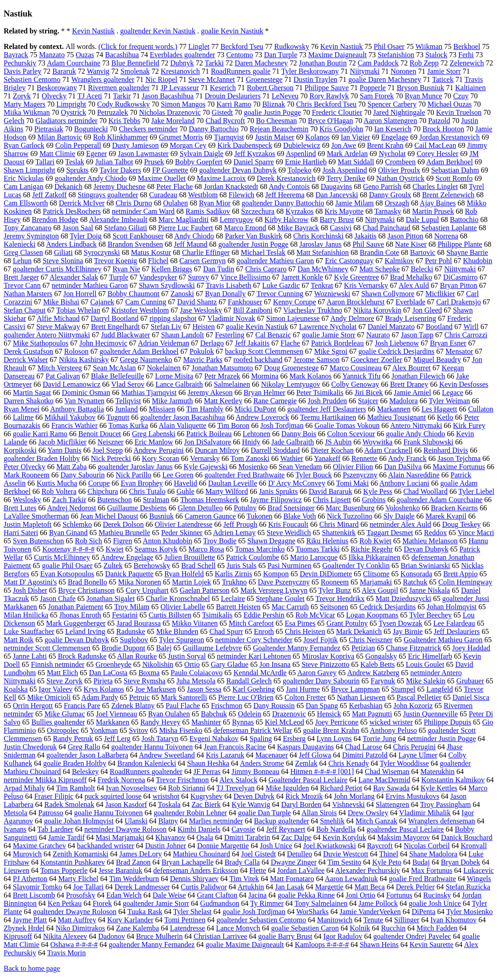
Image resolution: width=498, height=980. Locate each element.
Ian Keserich (393, 129)
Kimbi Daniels (199, 829)
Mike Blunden (177, 631)
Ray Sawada (391, 788)
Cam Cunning (145, 302)
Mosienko (253, 467)
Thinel (389, 854)
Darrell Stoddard (275, 450)
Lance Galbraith (179, 384)
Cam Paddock (378, 63)
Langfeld (440, 689)
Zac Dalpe (296, 837)
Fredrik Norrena (121, 780)
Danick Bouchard (466, 837)
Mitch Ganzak (376, 821)
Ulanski (136, 821)
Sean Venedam (300, 467)
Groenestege (264, 79)
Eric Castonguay (349, 261)
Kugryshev (207, 796)
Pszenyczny (360, 475)
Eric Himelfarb (430, 656)
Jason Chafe (58, 598)
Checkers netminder (148, 129)
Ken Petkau (65, 903)
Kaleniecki (19, 244)
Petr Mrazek (222, 376)
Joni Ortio (361, 895)
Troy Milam (132, 607)
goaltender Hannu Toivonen (152, 747)
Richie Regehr (372, 549)
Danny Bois (299, 434)
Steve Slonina (63, 261)
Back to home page (32, 968)
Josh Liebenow (397, 343)
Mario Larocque (314, 557)
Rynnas (243, 722)
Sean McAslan (115, 368)
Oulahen (175, 203)
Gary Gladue (230, 664)
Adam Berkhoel (449, 162)
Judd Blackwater (125, 335)
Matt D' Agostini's (30, 582)
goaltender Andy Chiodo (91, 178)
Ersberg (294, 739)
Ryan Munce (424, 96)
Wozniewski (332, 294)
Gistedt (222, 112)
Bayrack (16, 55)
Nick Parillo (133, 475)
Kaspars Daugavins (306, 747)
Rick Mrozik (304, 796)
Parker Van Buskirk (254, 236)
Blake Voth (300, 516)
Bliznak (274, 104)
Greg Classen (23, 252)
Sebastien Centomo (32, 79)
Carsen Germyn (203, 261)
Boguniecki (91, 129)
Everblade (410, 302)
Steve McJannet (212, 79)
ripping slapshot (173, 318)
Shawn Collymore (388, 294)
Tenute (373, 920)
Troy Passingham (446, 804)
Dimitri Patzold (365, 755)
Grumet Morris (181, 137)
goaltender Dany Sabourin (321, 681)
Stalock (436, 55)
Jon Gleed (427, 310)
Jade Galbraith (293, 442)
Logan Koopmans (372, 615)
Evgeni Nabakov (214, 739)
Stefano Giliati (126, 228)
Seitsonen (334, 607)
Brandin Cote (379, 252)
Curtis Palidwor (204, 887)
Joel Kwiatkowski (330, 846)
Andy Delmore (352, 318)
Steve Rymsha (145, 681)
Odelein (249, 714)
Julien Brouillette (190, 557)
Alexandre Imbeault (118, 219)
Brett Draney (409, 384)
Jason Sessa (204, 689)
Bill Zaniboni (253, 310)
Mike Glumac (65, 714)
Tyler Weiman (449, 401)
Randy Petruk (73, 739)
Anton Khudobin (168, 541)
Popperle (373, 88)
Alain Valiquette (182, 425)
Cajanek (102, 302)
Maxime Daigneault (338, 55)
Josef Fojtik (320, 640)
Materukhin (438, 772)
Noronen (403, 71)
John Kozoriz (413, 706)
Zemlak (306, 763)
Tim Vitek (244, 879)
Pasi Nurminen (290, 566)
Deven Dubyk (254, 796)
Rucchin (393, 928)
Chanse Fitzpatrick (413, 648)
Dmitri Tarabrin (247, 837)
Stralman (156, 500)
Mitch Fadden (437, 928)
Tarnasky (388, 211)
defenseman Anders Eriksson (196, 870)
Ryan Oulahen (169, 714)
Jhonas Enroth (80, 615)
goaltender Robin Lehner (190, 813)
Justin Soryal (187, 656)
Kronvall (474, 846)
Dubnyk (182, 63)
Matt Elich (62, 673)
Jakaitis (366, 236)
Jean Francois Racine (235, 747)
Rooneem (335, 582)
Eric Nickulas (24, 178)
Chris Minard (339, 524)
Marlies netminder (216, 821)
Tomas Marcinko (260, 549)
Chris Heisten (305, 631)
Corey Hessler (437, 154)
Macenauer (271, 755)
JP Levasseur (180, 88)
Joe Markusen (156, 689)
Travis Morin (66, 953)
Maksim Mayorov (403, 837)
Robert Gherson (270, 88)
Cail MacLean (435, 145)
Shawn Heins (379, 945)
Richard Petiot (341, 788)
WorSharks (313, 912)
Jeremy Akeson (210, 393)
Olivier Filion (353, 467)
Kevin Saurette (432, 945)
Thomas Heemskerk (209, 500)
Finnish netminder (58, 664)
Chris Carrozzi (466, 335)
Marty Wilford (227, 491)
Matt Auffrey (77, 920)
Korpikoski (20, 450)
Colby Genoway (355, 384)
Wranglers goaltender (103, 79)
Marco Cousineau (356, 368)
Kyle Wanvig (251, 804)
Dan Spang (322, 706)
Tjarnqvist (229, 137)
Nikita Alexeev (65, 936)
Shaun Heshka (208, 763)
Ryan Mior (215, 203)
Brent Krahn (385, 145)
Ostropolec (63, 730)
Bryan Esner (448, 343)
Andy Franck (407, 458)
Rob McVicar (315, 615)
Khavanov (170, 837)
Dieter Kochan (332, 450)
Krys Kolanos (104, 689)
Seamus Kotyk (156, 549)
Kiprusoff (18, 936)
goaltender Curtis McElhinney (57, 269)
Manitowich (335, 920)
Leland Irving (85, 631)
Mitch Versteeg (60, 368)
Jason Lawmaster (143, 154)
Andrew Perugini (159, 450)
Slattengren (392, 804)
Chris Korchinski (318, 236)
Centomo (240, 55)
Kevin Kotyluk (345, 837)
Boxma (149, 673)
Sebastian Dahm (455, 170)
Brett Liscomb (34, 895)
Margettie (329, 887)
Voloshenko (402, 508)
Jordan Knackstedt (231, 187)
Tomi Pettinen (185, 920)
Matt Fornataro (292, 879)
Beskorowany (57, 88)
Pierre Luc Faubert (186, 228)
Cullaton (481, 409)
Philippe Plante (460, 244)
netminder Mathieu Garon (90, 285)
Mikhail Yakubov (70, 417)
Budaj (421, 862)
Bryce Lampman (355, 689)
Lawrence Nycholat (328, 327)
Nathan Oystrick (400, 178)
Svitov (138, 730)
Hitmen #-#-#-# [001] (322, 772)
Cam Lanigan (24, 187)
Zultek (113, 566)
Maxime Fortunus (459, 467)
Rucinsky (437, 895)
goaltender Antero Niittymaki (47, 335)
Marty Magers (25, 104)
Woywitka (377, 442)
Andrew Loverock (262, 417)
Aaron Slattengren (391, 121)
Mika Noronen (140, 582)
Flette (257, 870)
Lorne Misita (174, 376)
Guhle (185, 491)
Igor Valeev (55, 689)
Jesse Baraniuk (120, 870)
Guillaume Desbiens (137, 508)
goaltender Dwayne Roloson (75, 912)
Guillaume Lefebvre (212, 648)
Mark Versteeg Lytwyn (274, 590)
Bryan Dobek (460, 862)
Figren (123, 541)
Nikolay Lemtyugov (291, 384)
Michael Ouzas (449, 104)
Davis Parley (22, 71)
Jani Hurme (303, 689)
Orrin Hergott (33, 706)
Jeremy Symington (31, 236)
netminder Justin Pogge (442, 739)
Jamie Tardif (66, 837)
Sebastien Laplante (449, 228)
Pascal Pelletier (419, 697)
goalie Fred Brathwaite (423, 879)
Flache (290, 343)
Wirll (471, 327)
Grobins (374, 500)
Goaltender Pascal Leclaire (308, 780)
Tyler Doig (86, 236)
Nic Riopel (161, 79)
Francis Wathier (74, 425)
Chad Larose (364, 747)
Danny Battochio (214, 129)
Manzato (52, 55)
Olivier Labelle (183, 607)
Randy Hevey (160, 722)
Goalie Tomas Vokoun (347, 425)
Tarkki (214, 63)
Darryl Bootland (115, 318)
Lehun (22, 261)
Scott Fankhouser (138, 236)
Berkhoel (467, 46)
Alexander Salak (74, 277)
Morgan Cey (188, 145)
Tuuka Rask (145, 912)
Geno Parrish (382, 187)
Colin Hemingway (465, 582)
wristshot (166, 796)
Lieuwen (16, 870)
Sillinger (407, 920)
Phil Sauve (368, 244)
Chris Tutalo (148, 491)
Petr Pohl (438, 261)
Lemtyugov (236, 219)
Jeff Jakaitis (252, 343)
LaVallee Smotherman (36, 516)
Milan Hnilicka (26, 615)
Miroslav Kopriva (328, 656)
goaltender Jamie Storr (156, 903)
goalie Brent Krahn (331, 730)
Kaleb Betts (378, 664)
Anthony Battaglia (77, 409)
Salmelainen (232, 384)
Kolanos (317, 137)
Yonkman (104, 730)
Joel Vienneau (116, 714)
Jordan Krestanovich (449, 137)
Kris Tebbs (124, 121)
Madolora (404, 401)
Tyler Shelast (192, 912)
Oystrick (74, 112)
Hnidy (251, 442)
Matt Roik (19, 640)
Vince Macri (476, 533)
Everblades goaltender (183, 55)
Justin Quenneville (431, 714)
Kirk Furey (469, 425)
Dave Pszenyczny (284, 582)
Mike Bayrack (298, 228)
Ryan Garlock (24, 145)
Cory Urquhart (147, 590)
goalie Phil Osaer (67, 566)
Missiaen (162, 409)
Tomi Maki (353, 483)
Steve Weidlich (289, 533)
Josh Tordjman (282, 425)
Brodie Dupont (123, 648)
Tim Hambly (205, 409)
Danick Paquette (129, 574)
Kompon (276, 574)
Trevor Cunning (280, 294)
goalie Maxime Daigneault (245, 945)
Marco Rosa (206, 549)
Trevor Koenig (115, 261)
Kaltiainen (471, 88)
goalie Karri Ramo (40, 434)
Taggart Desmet (390, 533)
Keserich (223, 88)
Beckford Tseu (242, 46)
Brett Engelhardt (115, 327)
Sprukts (77, 170)
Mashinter (206, 722)
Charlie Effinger (206, 252)
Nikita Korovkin (377, 310)
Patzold (439, 121)
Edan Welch (124, 895)
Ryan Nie (126, 269)
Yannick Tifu (361, 376)
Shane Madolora (433, 854)
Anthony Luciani (404, 483)
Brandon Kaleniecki (147, 763)
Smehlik (332, 821)
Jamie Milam (355, 203)
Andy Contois (289, 187)
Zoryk (22, 96)
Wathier (292, 458)
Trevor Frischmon (182, 780)
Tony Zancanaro (27, 228)
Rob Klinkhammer (120, 137)
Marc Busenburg (350, 508)
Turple (119, 277)
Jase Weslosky (201, 310)
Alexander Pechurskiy (367, 870)
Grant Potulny (347, 623)
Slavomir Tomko (37, 887)
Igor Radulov (343, 936)
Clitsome (376, 574)
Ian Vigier (356, 137)
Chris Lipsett (332, 500)
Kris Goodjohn (341, 129)
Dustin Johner (166, 846)
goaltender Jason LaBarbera (87, 755)
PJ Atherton (30, 879)
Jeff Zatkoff (49, 195)
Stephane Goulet (280, 598)
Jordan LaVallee (301, 870)
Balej (164, 648)
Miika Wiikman (27, 112)
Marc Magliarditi (184, 219)
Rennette (364, 458)
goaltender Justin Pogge (254, 244)
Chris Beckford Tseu (326, 104)
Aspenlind (301, 154)
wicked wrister (391, 722)
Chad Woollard (425, 491)
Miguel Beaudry (437, 360)
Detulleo (299, 854)
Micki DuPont (255, 409)
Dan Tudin (219, 269)
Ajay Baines (438, 203)
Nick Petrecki (111, 458)
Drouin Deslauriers (233, 96)
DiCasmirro (460, 277)
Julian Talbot (114, 162)
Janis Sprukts (278, 491)
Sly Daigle (399, 516)
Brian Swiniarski (426, 566)
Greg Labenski (154, 434)
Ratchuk (415, 582)
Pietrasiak (49, 129)
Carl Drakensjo (458, 302)
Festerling (230, 335)
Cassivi (341, 228)
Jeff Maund (191, 244)
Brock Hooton (443, 129)
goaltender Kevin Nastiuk (158, 31)
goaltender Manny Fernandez (151, 945)
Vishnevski (348, 804)
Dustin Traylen (316, 79)
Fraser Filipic (54, 796)
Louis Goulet (425, 664)
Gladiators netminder (66, 121)
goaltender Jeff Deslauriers (327, 409)
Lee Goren (178, 475)
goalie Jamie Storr (328, 335)
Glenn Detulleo (200, 508)
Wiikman (429, 46)
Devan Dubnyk (426, 549)
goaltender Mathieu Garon (275, 261)
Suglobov (134, 640)
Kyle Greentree (356, 277)
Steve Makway (58, 327)
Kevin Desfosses (464, 384)
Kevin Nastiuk (93, 31)
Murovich (27, 854)
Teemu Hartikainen (328, 417)
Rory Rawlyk (329, 96)
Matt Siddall (356, 162)
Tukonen (259, 516)
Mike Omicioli (49, 697)
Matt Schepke (379, 269)
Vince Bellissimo (245, 277)
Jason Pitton (405, 236)
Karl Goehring (254, 689)
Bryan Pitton (458, 285)
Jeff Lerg (117, 739)
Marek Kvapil (446, 516)
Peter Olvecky (25, 467)
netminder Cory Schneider (254, 640)
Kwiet (114, 549)
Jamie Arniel (413, 393)
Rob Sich (89, 541)
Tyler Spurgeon (182, 640)
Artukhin (251, 887)
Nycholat (392, 154)
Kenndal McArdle (260, 673)
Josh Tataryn (160, 739)
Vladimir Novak (231, 318)
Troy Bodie (220, 541)
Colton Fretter (305, 697)
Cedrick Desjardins (387, 607)
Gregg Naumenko (146, 360)
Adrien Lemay (234, 533)
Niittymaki (460, 269)
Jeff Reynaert (286, 829)
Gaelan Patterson (205, 590)
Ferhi (466, 55)
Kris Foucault (288, 524)
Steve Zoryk (64, 681)
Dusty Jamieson (136, 145)
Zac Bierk (206, 804)
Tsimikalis (217, 615)
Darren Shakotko (29, 401)
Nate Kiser (411, 244)
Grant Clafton (217, 895)
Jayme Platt (30, 920)
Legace (453, 393)
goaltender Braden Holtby (42, 458)
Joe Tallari (88, 887)
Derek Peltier (415, 887)
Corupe (99, 483)
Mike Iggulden (287, 788)
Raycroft (380, 846)
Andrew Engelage (127, 557)
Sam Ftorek (377, 96)
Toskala (170, 804)
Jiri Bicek (369, 393)
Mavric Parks (203, 360)
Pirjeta (103, 681)
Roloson (76, 351)
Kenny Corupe (295, 302)
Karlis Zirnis (233, 574)
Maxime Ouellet (162, 178)
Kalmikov (399, 261)
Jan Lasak (290, 887)
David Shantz (197, 302)
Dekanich (68, 187)
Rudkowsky (292, 46)
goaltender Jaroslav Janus (135, 467)
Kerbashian (366, 706)
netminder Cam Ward (143, 211)
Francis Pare (82, 706)
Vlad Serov (128, 384)
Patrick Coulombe (252, 557)
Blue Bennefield (135, 63)
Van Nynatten (85, 401)
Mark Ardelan (347, 154)
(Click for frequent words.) (138, 46)
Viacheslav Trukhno (312, 310)
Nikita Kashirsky (84, 360)
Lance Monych (238, 928)
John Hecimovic (103, 343)
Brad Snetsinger (291, 508)
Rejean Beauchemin (279, 129)
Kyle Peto (387, 862)
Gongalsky (381, 656)
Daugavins (336, 187)
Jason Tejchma (459, 458)
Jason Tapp (417, 335)
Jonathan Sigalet (111, 598)
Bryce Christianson (86, 590)
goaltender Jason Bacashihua (183, 417)
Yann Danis (64, 450)
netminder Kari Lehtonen (254, 656)
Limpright (71, 104)
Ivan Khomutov (453, 920)
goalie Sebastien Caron (305, 928)
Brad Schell (199, 566)
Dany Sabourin (82, 475)
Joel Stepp (108, 450)
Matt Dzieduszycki (403, 598)
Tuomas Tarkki (317, 549)
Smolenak (135, 71)
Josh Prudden (328, 401)
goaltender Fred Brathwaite (244, 475)
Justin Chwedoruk (30, 747)
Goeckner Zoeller (376, 360)
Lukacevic (479, 870)
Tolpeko (299, 170)
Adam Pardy (99, 697)
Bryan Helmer (265, 393)
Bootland (439, 327)
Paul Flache (183, 706)
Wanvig (98, 71)
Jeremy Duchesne (119, 187)
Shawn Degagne (271, 541)
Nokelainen (164, 368)
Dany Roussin (274, 706)
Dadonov (112, 936)
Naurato (378, 335)
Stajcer (368, 401)
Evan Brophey (142, 483)
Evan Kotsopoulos (67, 574)
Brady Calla (242, 862)
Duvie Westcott (345, 854)
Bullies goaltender (58, 722)
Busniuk (161, 516)
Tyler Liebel (476, 491)
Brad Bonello (88, 582)
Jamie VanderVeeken (370, 912)
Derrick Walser (26, 360)
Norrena (446, 236)
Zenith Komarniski (80, 854)
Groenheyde (113, 664)
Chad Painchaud (386, 228)
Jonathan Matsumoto (222, 368)
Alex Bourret (411, 368)
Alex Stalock (238, 780)
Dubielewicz (302, 145)
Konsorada (416, 574)
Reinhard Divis (446, 450)
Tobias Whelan (78, 310)
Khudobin (478, 261)
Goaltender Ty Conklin (356, 566)
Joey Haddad (471, 648)
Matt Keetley (223, 401)
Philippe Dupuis (448, 722)
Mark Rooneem (27, 475)
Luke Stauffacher (29, 631)
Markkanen (112, 722)
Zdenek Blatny (133, 706)
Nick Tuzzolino (350, 516)
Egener (96, 154)
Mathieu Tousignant (397, 417)
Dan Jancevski (337, 195)
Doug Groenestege (291, 368)
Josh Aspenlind (345, 170)
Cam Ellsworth (26, 203)
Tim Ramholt (75, 788)
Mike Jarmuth (172, 401)
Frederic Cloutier (337, 112)
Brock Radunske (82, 656)
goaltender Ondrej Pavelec (412, 936)
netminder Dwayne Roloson (126, 829)
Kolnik (360, 928)
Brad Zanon (133, 862)
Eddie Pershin (264, 615)
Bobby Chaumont (134, 294)
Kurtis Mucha (57, 483)
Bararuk (64, 71)
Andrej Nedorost (72, 508)
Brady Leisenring (411, 318)
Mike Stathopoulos (41, 343)
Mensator (459, 351)
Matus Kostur (151, 252)
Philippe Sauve (327, 88)
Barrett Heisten (238, 607)
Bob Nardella (336, 829)
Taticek (443, 79)
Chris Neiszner (371, 640)
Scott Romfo (454, 178)
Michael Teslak (263, 252)
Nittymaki (380, 219)
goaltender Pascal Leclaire (405, 829)
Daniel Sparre (254, 162)
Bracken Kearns (454, 508)
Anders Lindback (71, 244)
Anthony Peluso (393, 730)
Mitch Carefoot (251, 623)
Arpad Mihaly (24, 788)
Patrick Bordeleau (337, 343)
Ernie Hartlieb (306, 162)
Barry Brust (337, 219)
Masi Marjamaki (120, 837)
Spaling (261, 739)
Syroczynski (102, 252)
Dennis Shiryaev (194, 879)
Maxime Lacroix (221, 178)
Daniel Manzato (391, 327)
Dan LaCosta (108, 673)
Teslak (75, 162)
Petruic (140, 697)
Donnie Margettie (223, 846)
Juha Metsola (196, 681)
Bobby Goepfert (199, 162)
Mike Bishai (61, 302)
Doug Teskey (461, 524)
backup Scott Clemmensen (264, 351)
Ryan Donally (226, 294)
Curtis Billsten (170, 615)
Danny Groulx (390, 195)
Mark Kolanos (311, 376)
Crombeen (401, 162)
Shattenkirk (339, 533)
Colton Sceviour (351, 434)
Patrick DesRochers (72, 211)
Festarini (125, 615)
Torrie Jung (380, 739)
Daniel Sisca (471, 697)
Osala (205, 837)
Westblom (203, 195)
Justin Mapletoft (27, 524)
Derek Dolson (123, 524)
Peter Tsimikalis (320, 393)
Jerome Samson (316, 360)
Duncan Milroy (217, 450)
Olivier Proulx (399, 170)
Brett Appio (460, 574)
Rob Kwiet (375, 541)
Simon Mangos (183, 104)
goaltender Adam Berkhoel (139, 351)
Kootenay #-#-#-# (68, 549)
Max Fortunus (432, 870)
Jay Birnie (408, 631)
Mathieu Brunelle (124, 533)
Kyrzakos (299, 211)
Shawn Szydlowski (167, 285)
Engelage (395, 137)
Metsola (16, 813)
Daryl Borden (301, 804)
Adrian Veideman (164, 343)
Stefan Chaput (25, 310)
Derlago (212, 343)
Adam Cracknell (388, 450)
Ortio (192, 664)
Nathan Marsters (28, 294)
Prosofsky (81, 895)
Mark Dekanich (359, 631)
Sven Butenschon (38, 541)
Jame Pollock (378, 903)
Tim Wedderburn (134, 879)
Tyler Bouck (314, 475)
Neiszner (111, 442)
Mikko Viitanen (195, 623)
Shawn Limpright (29, 170)
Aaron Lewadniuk (351, 879)
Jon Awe (344, 145)
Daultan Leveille (233, 483)
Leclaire (233, 598)
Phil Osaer (389, 46)
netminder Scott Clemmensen (47, 648)
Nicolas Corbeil (427, 846)
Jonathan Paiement (76, 607)
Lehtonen (257, 434)
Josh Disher (30, 590)
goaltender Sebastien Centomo (261, 920)
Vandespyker (158, 277)
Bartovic (423, 252)
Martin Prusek (433, 211)
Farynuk (383, 681)
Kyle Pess (378, 491)
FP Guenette (170, 170)
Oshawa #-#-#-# (74, 945)
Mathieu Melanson (430, 541)
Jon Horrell (80, 294)
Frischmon (227, 706)
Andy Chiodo (194, 236)
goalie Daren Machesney (385, 79)
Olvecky (54, 96)
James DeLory (140, 854)
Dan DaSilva (403, 467)
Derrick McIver (82, 203)
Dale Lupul (422, 219)
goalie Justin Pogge (272, 112)
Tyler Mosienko (470, 912)
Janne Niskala (430, 590)
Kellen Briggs (172, 269)
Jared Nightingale (399, 112)
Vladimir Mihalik (425, 813)
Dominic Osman (86, 393)
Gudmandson (220, 903)
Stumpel (403, 689)
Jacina (257, 895)
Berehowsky (152, 566)
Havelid (186, 483)
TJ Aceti (90, 96)
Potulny (245, 508)
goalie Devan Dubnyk (77, 640)
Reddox (436, 533)
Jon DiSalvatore (208, 442)
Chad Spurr (226, 631)
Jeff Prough (240, 524)
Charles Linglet (435, 187)
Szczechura (258, 211)
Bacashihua (122, 55)
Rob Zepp (424, 63)
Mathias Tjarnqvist (149, 393)
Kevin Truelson (459, 112)
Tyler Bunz (335, 590)
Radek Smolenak (69, 804)
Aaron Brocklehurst (356, 302)
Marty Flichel (78, 879)
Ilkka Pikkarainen (375, 557)
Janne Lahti (30, 656)
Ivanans (15, 829)
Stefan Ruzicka (468, 887)
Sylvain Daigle (202, 154)
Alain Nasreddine (414, 475)
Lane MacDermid (384, 780)
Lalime (23, 417)
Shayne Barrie (467, 252)
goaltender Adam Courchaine (440, 500)
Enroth (264, 631)
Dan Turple (280, 55)
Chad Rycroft (225, 121)
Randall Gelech (249, 681)
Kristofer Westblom (140, 310)
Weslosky (27, 500)
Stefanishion (396, 55)
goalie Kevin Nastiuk (232, 31)
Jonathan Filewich (419, 376)
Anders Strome (262, 763)
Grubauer (470, 681)
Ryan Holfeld (184, 574)
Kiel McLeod (285, 722)
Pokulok (202, 351)
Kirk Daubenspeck (245, 145)
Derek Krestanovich (286, 178)
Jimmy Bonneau (255, 772)
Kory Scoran (161, 458)
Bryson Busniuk (421, 88)
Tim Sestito (345, 862)
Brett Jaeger (21, 277)
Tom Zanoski (250, 458)
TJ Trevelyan (235, 788)
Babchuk (214, 714)
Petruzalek (113, 112)
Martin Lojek (192, 582)
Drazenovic (289, 714)
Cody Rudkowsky (123, 104)
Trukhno (234, 582)
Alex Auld (414, 285)
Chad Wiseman (387, 772)
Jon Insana (275, 664)
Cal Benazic (273, 335)
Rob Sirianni (187, 788)
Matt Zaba (71, 467)
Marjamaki (376, 582)
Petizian (363, 648)
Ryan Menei (22, 409)
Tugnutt (118, 417)
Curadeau (163, 195)
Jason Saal (78, 228)
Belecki (422, 269)
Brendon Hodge (55, 219)
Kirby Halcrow (286, 219)
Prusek (154, 162)
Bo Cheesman (276, 121)
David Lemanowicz (71, 384)
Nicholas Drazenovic (170, 112)
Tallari (45, 162)
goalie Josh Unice (435, 903)
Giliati (63, 252)
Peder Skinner (182, 533)
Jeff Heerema (285, 195)
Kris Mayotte (344, 211)
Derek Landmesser (142, 887)
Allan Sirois (319, 813)
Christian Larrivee (221, 936)
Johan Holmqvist (451, 607)
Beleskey (85, 772)
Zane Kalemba (137, 928)
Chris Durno (134, 203)
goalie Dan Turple (264, 813)
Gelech (14, 121)
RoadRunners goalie (241, 71)
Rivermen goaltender (119, 88)
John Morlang (354, 796)
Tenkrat (322, 285)
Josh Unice (276, 846)
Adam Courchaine (74, 63)
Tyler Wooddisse (404, 763)
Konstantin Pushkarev (73, 862)
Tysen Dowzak (401, 623)
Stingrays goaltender (108, 195)
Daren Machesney (261, 63)
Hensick (329, 714)
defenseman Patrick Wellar (253, 730)
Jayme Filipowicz (276, 500)
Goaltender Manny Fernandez (297, 648)
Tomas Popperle (64, 870)
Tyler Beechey (430, 615)
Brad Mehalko (411, 277)
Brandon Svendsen (135, 244)
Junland (126, 409)
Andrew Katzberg (373, 673)
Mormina (265, 376)
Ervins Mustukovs (413, 796)
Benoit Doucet (100, 434)
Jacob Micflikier (63, 442)
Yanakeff (327, 458)
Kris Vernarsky (366, 285)
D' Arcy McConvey (297, 483)
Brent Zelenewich (448, 195)
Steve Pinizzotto (325, 664)
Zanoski (182, 294)
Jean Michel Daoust (109, 516)
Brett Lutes (20, 508)
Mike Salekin (426, 681)
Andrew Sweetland (167, 755)
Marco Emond (245, 228)
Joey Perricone (337, 722)
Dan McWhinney (323, 269)
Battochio (464, 219)
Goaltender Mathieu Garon (443, 640)
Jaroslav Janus (320, 244)
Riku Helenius (327, 541)
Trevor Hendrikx (340, 598)
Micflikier (440, 294)
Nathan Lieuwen (361, 697)
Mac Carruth (290, 607)
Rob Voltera (59, 491)
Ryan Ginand (68, 533)
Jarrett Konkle (302, 277)
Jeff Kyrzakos (255, 154)
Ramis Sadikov (208, 211)
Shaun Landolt (182, 335)
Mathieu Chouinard (201, 854)
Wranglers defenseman (442, 821)
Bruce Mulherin (159, 936)
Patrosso (51, 813)
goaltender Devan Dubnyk (238, 170)
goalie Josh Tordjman (254, 912)
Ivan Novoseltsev (131, 788)
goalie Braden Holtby (75, 763)
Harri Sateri (21, 533)
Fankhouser (245, 302)
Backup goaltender (281, 821)
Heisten (204, 327)
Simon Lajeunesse (293, 318)
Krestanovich (180, 71)
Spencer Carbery (392, 104)
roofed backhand (258, 360)
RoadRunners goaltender (146, 772)
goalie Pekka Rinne (306, 895)
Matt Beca (370, 887)
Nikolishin (158, 664)
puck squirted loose (113, 796)
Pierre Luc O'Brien (246, 697)
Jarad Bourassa (138, 623)
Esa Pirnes (300, 623)
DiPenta (424, 912)
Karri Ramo (234, 104)
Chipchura (103, 491)
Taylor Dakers (120, 170)
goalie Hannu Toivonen (109, 813)
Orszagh (397, 203)
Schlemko (77, 524)
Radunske (131, 631)
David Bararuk (331, 491)
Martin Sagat (32, 393)
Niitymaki (365, 71)
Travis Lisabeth (228, 285)
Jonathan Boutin (323, 63)
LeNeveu (285, 96)
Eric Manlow (154, 442)
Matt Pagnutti (372, 714)
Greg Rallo (84, 747)
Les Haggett (439, 409)
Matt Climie (57, 154)
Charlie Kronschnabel (178, 598)
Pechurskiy (20, 63)
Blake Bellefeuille (118, 376)
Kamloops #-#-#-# (322, 945)
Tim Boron (233, 425)
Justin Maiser (275, 137)
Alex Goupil (380, 590)
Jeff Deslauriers (457, 631)
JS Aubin (338, 442)
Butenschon (115, 500)
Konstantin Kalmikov (453, 780)
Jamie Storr (444, 71)
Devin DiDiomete (326, 574)
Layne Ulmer (418, 755)
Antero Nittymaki (416, 425)
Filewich (241, 195)
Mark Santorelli (184, 697)
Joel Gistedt (258, 854)
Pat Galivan (63, 376)
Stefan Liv (166, 327)
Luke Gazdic (281, 285)
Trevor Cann (22, 285)
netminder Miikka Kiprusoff (45, 780)
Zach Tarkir (69, 500)
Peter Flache (175, 187)
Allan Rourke (137, 656)
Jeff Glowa (315, 755)
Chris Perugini (414, 747)
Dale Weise (169, 895)
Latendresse (187, 928)
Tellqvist (128, 401)
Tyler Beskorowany (310, 71)
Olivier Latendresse (184, 524)
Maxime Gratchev (39, 846)
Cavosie (243, 829)
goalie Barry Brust (285, 936)
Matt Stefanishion (323, 252)
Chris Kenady (349, 763)
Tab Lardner (55, 829)
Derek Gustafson (28, 351)
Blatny (168, 821)
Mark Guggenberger (76, 623)
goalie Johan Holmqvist (79, 821)
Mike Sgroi (331, 351)
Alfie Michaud (58, 318)
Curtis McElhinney (62, 557)
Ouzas (85, 55)
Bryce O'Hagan (330, 121)
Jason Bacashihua (167, 96)
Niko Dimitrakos (80, 928)
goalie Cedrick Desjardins (396, 351)
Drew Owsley (368, 813)
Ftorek (102, 903)
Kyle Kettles (439, 788)
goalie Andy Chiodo (416, 434)
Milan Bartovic (60, 137)
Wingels (479, 879)
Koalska (16, 689)
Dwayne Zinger (294, 862)
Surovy (198, 277)
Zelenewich (467, 63)
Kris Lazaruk (225, 755)
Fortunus (399, 895)
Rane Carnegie (275, 401)
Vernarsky (205, 458)
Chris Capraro (266, 269)
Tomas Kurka (128, 425)
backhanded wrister (106, 846)
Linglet (199, 46)
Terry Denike (346, 178)
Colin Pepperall (78, 145)
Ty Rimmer (267, 903)
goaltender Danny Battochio (283, 203)
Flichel (158, 261)
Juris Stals (242, 566)
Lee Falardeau (454, 623)
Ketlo (445, 417)
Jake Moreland (173, 121)
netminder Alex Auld (400, 524)
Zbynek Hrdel (24, 928)
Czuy (461, 96)
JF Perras (207, 772)
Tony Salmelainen (321, 903)
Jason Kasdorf (126, 804)
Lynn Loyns (334, 739)
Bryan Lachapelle (188, 862)
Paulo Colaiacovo (196, 673)
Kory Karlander (130, 920)
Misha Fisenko (181, 730)
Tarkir (122, 96)
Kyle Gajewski (206, 467)
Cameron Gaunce (210, 516)
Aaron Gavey (317, 673)
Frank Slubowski (429, 442)
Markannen (394, 409)
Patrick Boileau (209, 434)
